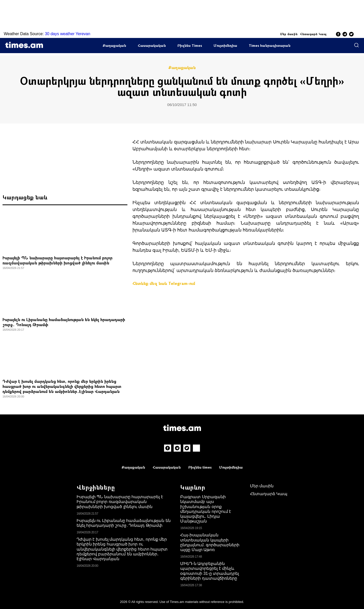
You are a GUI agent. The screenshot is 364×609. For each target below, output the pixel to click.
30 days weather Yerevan (67, 34)
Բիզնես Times (190, 45)
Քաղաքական (114, 45)
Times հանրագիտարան (270, 45)
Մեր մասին (289, 34)
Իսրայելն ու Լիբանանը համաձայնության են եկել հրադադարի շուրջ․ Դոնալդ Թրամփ (64, 322)
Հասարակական (152, 45)
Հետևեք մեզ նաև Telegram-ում (164, 283)
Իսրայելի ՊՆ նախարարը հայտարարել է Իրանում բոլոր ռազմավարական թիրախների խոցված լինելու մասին (58, 260)
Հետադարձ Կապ (313, 34)
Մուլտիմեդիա (225, 45)
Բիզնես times (200, 467)
